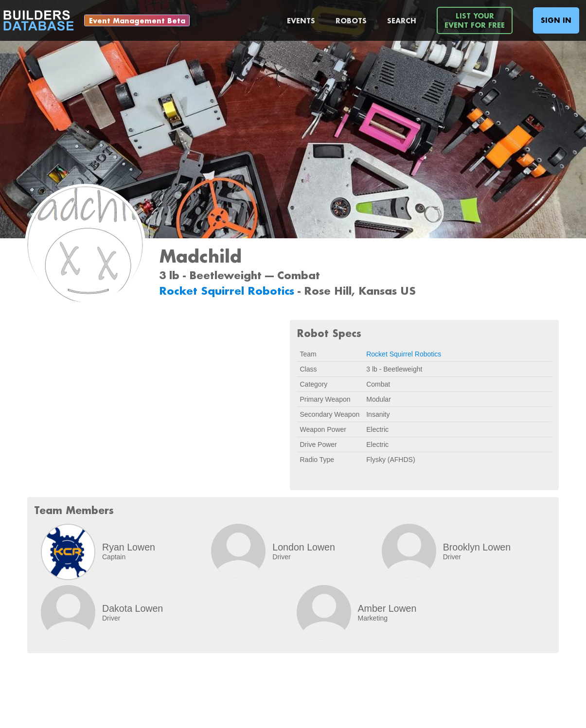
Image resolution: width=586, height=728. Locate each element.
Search (402, 21)
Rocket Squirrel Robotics (228, 291)
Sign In (556, 20)
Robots (351, 21)
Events (301, 21)
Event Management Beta (137, 21)
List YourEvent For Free (475, 20)
